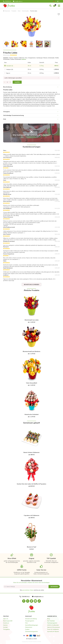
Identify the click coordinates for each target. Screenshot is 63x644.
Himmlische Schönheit (32, 414)
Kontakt (5, 627)
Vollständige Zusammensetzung (13, 115)
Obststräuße (25, 11)
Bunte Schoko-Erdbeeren (31, 452)
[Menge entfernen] (4, 82)
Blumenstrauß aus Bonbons (32, 351)
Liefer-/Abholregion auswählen (13, 78)
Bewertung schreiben (32, 285)
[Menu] (59, 6)
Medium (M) (10, 69)
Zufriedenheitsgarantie (31, 632)
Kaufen (17, 82)
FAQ (5, 119)
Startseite (7, 11)
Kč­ (58, 1)
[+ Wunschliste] (59, 14)
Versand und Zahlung (31, 619)
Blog (49, 619)
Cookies (27, 629)
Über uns (6, 619)
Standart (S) (10, 66)
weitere (24, 59)
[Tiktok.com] (39, 601)
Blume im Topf (32, 547)
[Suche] (50, 6)
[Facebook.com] (24, 601)
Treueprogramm (30, 621)
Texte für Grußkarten (53, 629)
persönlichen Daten (28, 590)
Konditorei (6, 623)
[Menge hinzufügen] (10, 82)
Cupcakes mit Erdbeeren (31, 515)
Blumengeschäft (8, 621)
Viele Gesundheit (32, 383)
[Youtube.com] (35, 601)
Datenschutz (29, 627)
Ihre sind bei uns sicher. (32, 590)
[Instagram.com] (28, 601)
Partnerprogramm (52, 623)
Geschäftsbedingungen (32, 625)
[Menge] (7, 82)
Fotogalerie (6, 629)
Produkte (14, 11)
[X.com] (31, 601)
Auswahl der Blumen (53, 632)
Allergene (6, 112)
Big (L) (8, 73)
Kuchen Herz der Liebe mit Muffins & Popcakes (32, 484)
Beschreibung (8, 87)
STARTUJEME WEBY (35, 642)
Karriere (5, 625)
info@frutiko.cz (18, 1)
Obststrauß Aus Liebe (32, 320)
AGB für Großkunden (53, 625)
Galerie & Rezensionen (53, 627)
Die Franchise (51, 621)
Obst (19, 11)
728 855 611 (7, 1)
